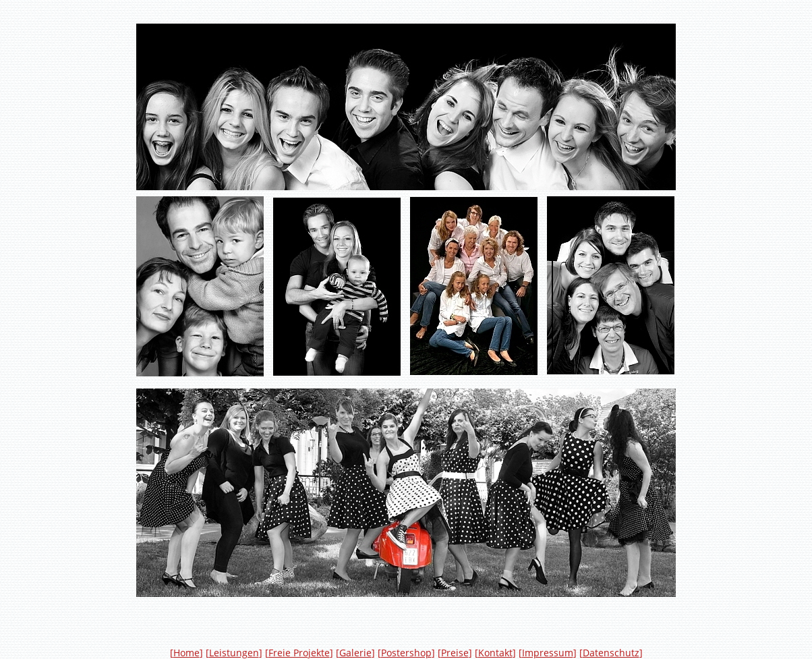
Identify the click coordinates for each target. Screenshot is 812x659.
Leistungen (234, 653)
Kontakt (495, 653)
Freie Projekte (299, 653)
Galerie (355, 653)
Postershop (406, 653)
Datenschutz (611, 653)
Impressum (548, 653)
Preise (455, 653)
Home (186, 653)
